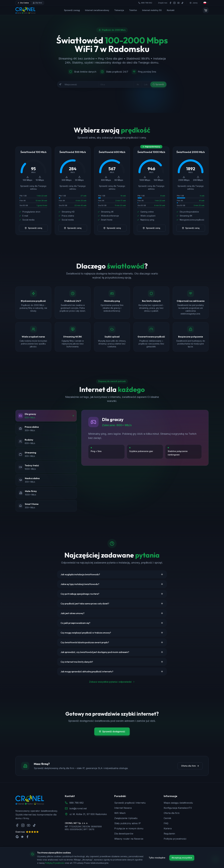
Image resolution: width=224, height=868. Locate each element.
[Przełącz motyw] (193, 3)
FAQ (166, 823)
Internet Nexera (123, 808)
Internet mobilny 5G (152, 10)
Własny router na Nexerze (129, 839)
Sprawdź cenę (33, 228)
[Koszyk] (206, 10)
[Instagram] (174, 3)
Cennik (167, 818)
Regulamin (169, 834)
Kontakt (171, 10)
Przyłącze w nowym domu (129, 828)
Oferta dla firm (190, 766)
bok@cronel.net (78, 808)
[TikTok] (182, 3)
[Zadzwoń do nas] (215, 859)
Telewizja (119, 10)
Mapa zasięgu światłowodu (178, 803)
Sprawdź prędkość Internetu (130, 803)
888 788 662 (76, 803)
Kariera (168, 828)
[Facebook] (170, 3)
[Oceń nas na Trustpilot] (22, 837)
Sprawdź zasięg (72, 10)
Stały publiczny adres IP (127, 823)
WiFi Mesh (120, 813)
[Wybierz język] (206, 3)
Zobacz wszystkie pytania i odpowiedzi (112, 682)
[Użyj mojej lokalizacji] (60, 84)
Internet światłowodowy (97, 10)
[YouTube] (178, 3)
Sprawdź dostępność (112, 731)
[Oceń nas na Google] (17, 837)
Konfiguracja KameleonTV (178, 808)
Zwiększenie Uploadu (126, 818)
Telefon (133, 10)
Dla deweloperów (124, 834)
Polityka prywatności (175, 839)
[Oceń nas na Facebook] (27, 837)
